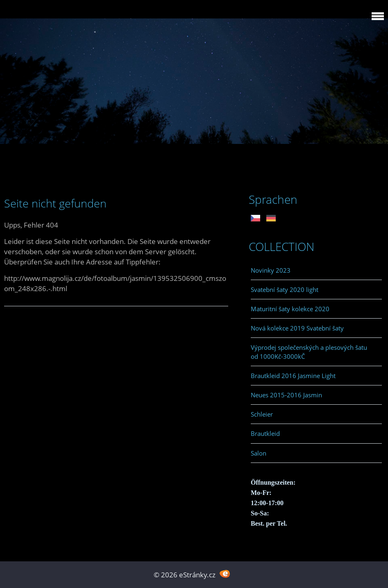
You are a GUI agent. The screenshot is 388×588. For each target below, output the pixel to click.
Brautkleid (265, 433)
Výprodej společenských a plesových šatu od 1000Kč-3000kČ (309, 352)
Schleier (262, 414)
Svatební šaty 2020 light (285, 289)
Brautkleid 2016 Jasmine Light (293, 376)
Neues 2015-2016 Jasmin (286, 395)
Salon (259, 453)
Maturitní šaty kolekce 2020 (290, 309)
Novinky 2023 (271, 270)
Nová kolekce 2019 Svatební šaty (297, 328)
